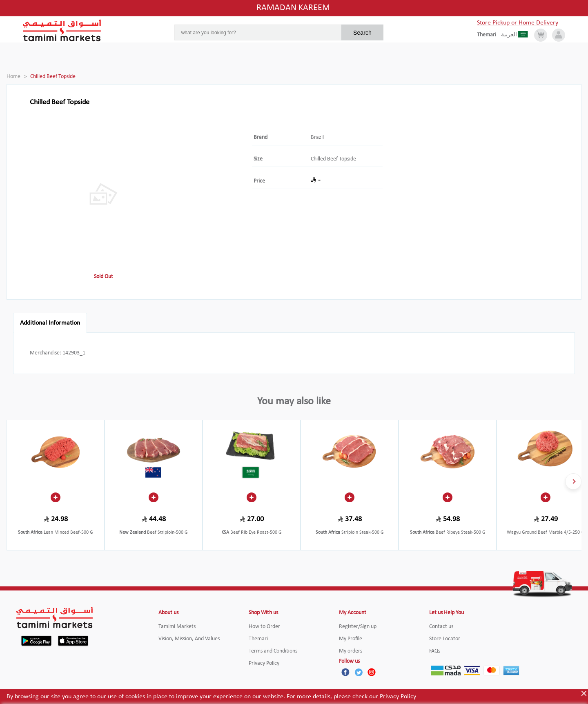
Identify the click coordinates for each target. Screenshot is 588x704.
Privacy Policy (397, 697)
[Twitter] (359, 672)
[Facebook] (345, 672)
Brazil (317, 137)
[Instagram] (372, 672)
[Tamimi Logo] (62, 31)
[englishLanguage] (489, 35)
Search (362, 33)
